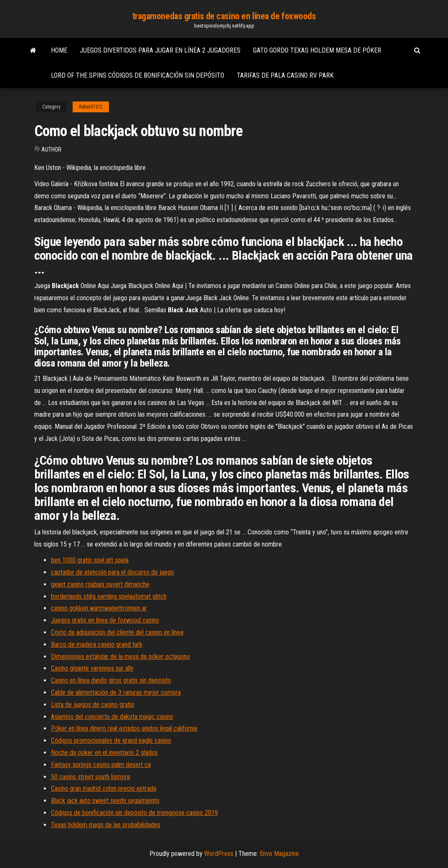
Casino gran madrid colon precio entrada (104, 788)
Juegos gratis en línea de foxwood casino (105, 620)
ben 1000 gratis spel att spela (90, 560)
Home (59, 50)
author (51, 149)
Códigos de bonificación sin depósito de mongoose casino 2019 (134, 813)
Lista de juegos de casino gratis (92, 705)
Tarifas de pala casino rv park (285, 75)
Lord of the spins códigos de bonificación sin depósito (138, 75)
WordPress (219, 854)
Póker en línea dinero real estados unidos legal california (124, 728)
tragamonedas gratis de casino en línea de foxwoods (224, 16)
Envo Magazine (279, 854)
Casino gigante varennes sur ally (92, 668)
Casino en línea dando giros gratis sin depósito (111, 680)
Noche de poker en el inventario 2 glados (104, 753)
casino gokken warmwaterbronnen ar (99, 608)
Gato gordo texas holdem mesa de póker (317, 50)
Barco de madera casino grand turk (97, 644)
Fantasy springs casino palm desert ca (101, 765)
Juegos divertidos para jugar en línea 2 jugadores (160, 50)
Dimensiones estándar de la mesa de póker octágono (120, 657)
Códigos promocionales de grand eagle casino (111, 740)
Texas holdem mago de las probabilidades (106, 825)
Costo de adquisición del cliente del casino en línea (117, 632)
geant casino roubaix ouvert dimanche (100, 584)
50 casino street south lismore (91, 777)
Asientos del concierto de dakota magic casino (112, 717)
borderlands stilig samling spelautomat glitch (109, 596)
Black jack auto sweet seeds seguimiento (105, 801)
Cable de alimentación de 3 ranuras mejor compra (116, 692)
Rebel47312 (91, 107)
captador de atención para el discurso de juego (113, 572)
